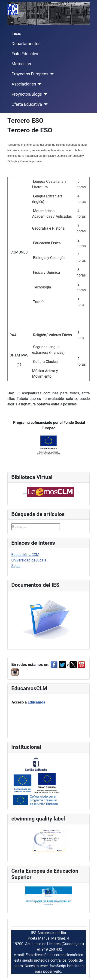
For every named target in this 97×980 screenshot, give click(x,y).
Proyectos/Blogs (27, 94)
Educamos (36, 702)
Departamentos (26, 44)
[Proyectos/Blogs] (45, 94)
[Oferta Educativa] (45, 104)
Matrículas (21, 64)
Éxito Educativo (26, 54)
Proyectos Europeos (30, 74)
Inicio (16, 34)
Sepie (16, 566)
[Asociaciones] (39, 84)
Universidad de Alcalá (29, 560)
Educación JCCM (25, 555)
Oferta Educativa (27, 104)
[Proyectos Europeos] (51, 74)
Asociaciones (24, 84)
